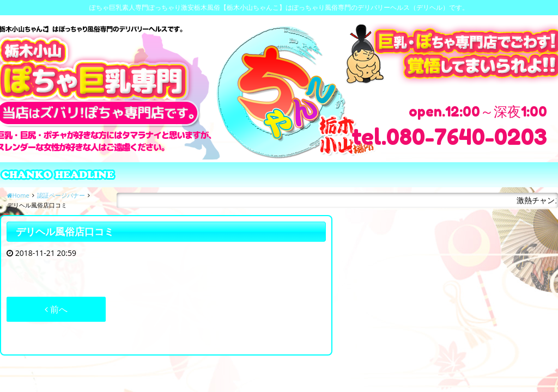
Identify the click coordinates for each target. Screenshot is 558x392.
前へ (56, 309)
